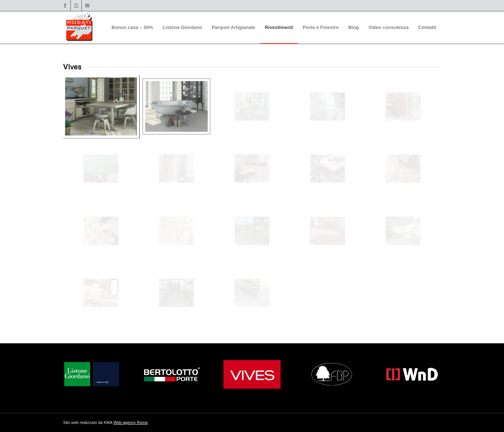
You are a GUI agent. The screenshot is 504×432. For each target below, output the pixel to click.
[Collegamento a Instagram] (76, 6)
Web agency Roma (130, 422)
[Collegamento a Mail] (87, 6)
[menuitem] (132, 28)
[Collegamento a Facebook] (65, 6)
